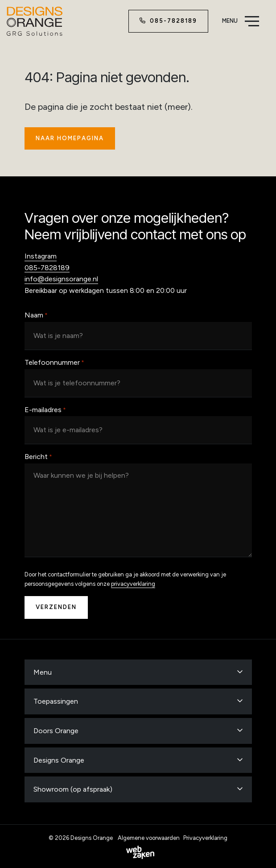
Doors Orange (56, 731)
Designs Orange (59, 760)
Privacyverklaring (205, 838)
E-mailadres (45, 410)
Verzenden (56, 607)
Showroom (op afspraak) (73, 789)
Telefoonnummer (54, 363)
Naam (36, 316)
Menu (43, 672)
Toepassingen (56, 701)
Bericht (38, 457)
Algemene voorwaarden (149, 838)
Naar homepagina (70, 138)
